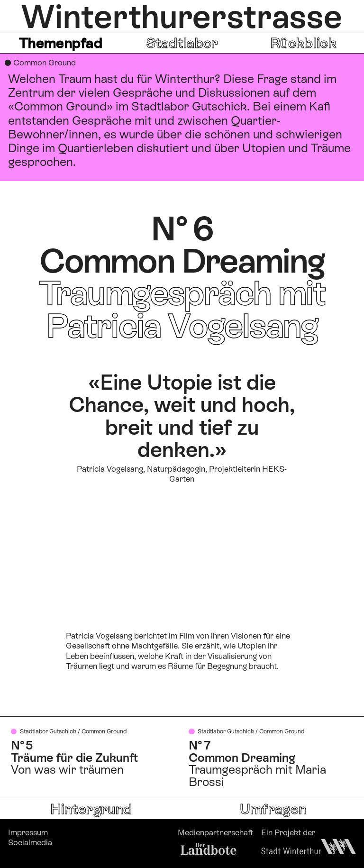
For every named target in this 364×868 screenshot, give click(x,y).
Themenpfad (61, 43)
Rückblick (303, 43)
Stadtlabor (182, 43)
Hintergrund (91, 809)
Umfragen (273, 809)
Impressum (28, 832)
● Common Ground (40, 63)
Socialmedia (30, 842)
